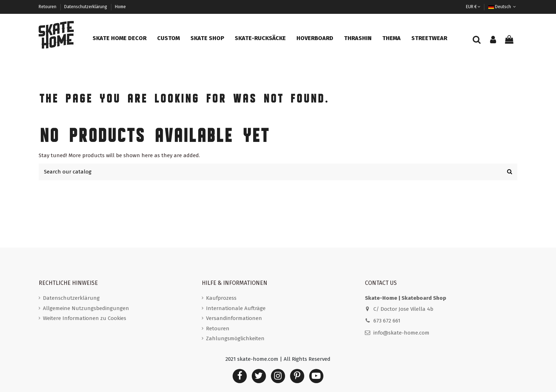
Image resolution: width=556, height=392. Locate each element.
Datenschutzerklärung (86, 7)
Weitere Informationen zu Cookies (85, 318)
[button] (119, 38)
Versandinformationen (234, 318)
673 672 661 (387, 321)
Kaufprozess (221, 298)
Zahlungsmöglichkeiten (235, 338)
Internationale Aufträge (236, 308)
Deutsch (503, 7)
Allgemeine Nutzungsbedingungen (86, 308)
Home (120, 7)
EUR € (473, 7)
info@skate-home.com (401, 333)
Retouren (48, 7)
